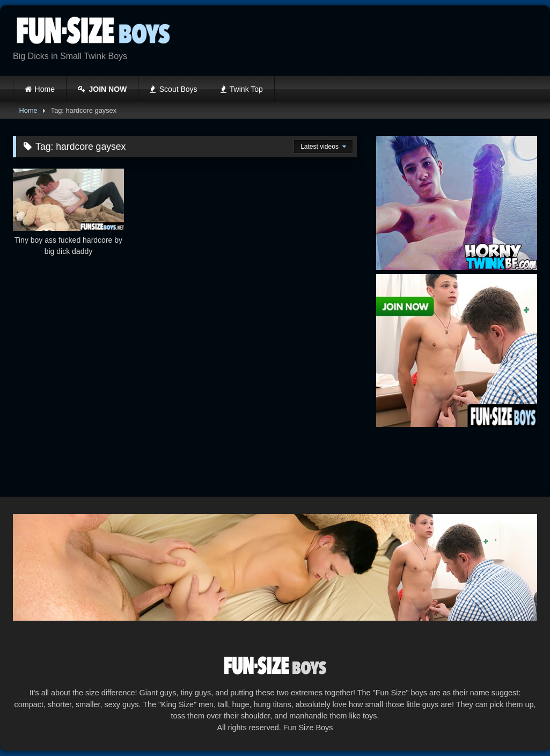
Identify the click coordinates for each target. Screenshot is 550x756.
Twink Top (242, 89)
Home (45, 89)
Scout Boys (173, 89)
